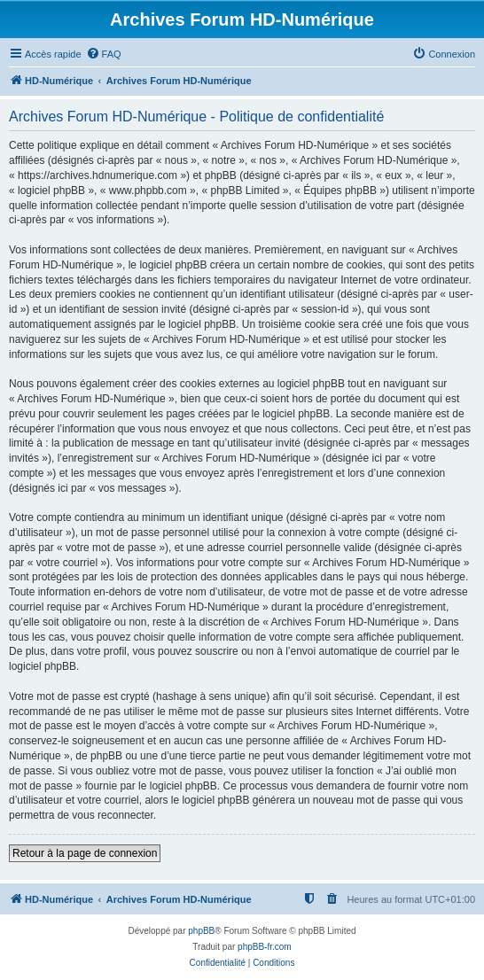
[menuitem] (104, 54)
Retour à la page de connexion (85, 853)
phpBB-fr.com (265, 947)
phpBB (201, 931)
